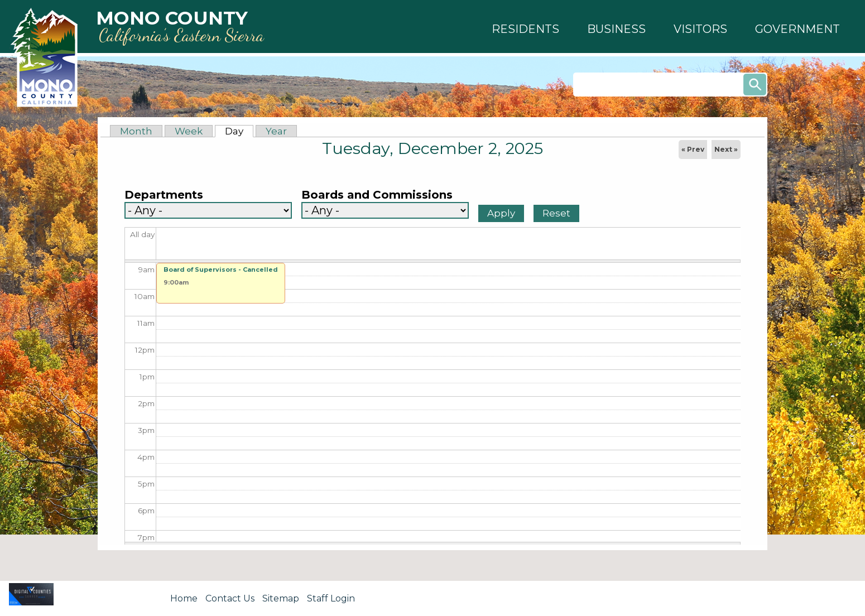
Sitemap (281, 598)
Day (239, 131)
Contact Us (230, 598)
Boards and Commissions (377, 195)
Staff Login (331, 598)
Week (189, 131)
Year (276, 131)
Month (136, 131)
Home (184, 598)
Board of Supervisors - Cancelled (221, 269)
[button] (525, 29)
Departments (164, 195)
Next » (726, 149)
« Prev (693, 149)
